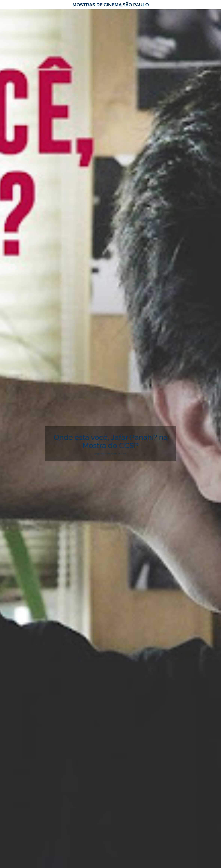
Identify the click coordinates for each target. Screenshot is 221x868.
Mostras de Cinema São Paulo (111, 5)
